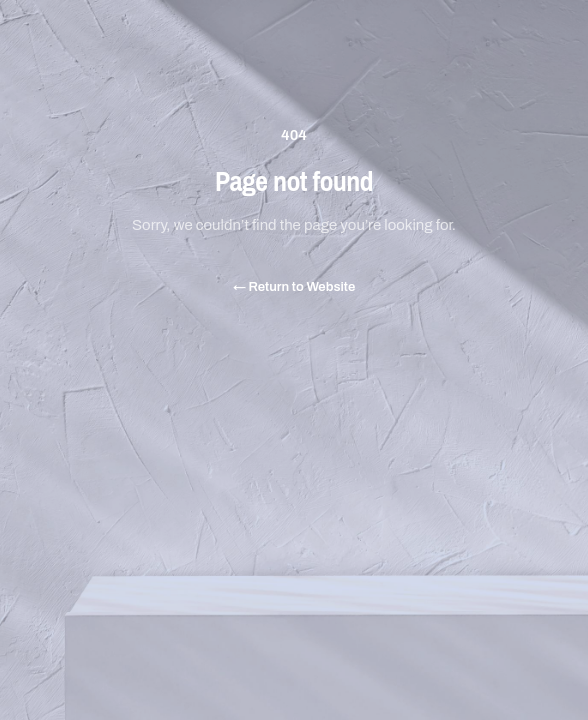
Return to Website (294, 286)
